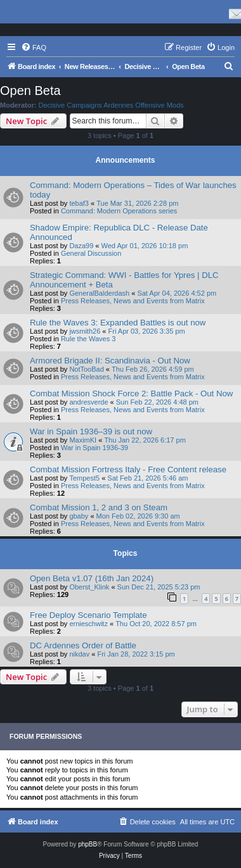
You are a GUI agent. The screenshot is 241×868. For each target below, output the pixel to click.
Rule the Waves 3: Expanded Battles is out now (118, 323)
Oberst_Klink (89, 587)
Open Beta (30, 91)
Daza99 (81, 246)
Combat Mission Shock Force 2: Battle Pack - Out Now (131, 393)
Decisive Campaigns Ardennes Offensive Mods (111, 105)
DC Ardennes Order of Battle (83, 645)
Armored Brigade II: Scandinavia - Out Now (110, 361)
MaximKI (83, 440)
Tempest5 (84, 478)
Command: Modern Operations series (119, 211)
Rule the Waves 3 (88, 339)
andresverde (88, 402)
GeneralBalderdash (99, 293)
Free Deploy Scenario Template (88, 615)
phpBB (88, 844)
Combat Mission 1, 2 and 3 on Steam (99, 507)
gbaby (79, 516)
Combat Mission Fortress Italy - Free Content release (128, 469)
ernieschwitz (88, 624)
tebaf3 (79, 203)
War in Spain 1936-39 (94, 448)
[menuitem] (34, 47)
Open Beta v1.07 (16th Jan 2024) (92, 578)
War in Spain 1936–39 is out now (91, 431)
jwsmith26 (85, 331)
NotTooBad (86, 369)
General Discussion (91, 253)
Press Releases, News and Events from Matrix (133, 301)
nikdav (79, 654)
